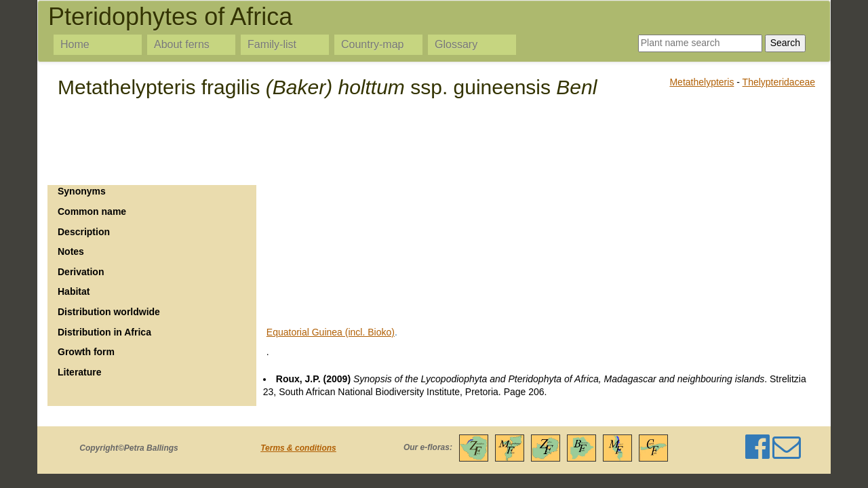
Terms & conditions (298, 448)
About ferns (182, 44)
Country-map (372, 44)
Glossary (456, 44)
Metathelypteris (702, 82)
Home (75, 44)
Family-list (272, 44)
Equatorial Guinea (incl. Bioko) (331, 332)
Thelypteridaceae (779, 82)
